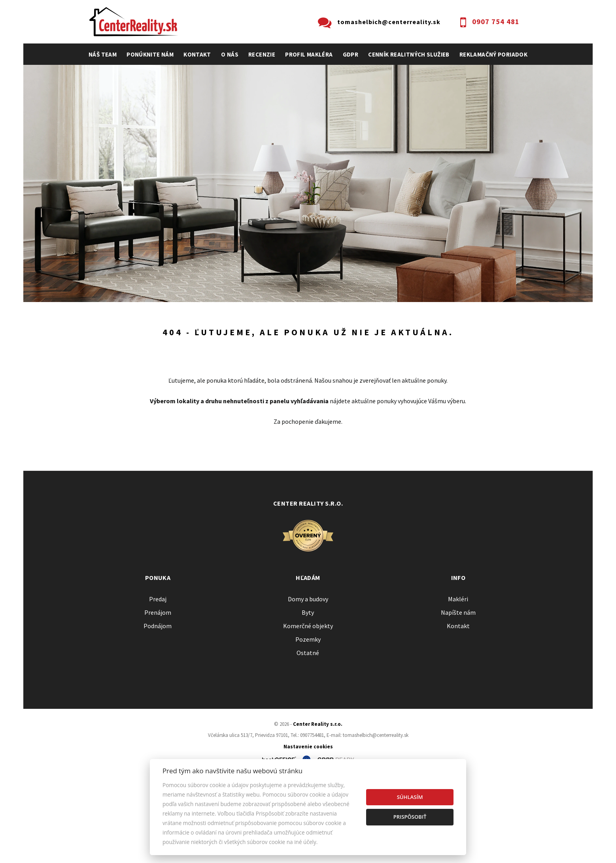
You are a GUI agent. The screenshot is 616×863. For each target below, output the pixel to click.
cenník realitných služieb (409, 54)
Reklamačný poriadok (493, 54)
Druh (208, 319)
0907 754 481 (496, 22)
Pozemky (308, 724)
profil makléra (309, 54)
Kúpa (208, 361)
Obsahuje (327, 319)
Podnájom (254, 361)
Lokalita (101, 319)
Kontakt (197, 54)
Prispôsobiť (410, 817)
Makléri (458, 684)
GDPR (351, 54)
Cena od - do (444, 319)
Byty (308, 697)
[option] (308, 183)
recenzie (262, 54)
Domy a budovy (308, 684)
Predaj (113, 361)
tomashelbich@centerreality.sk (389, 22)
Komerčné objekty (308, 711)
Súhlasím (410, 797)
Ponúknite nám (150, 54)
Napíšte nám (458, 697)
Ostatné (308, 738)
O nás (230, 54)
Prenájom (162, 361)
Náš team (103, 54)
